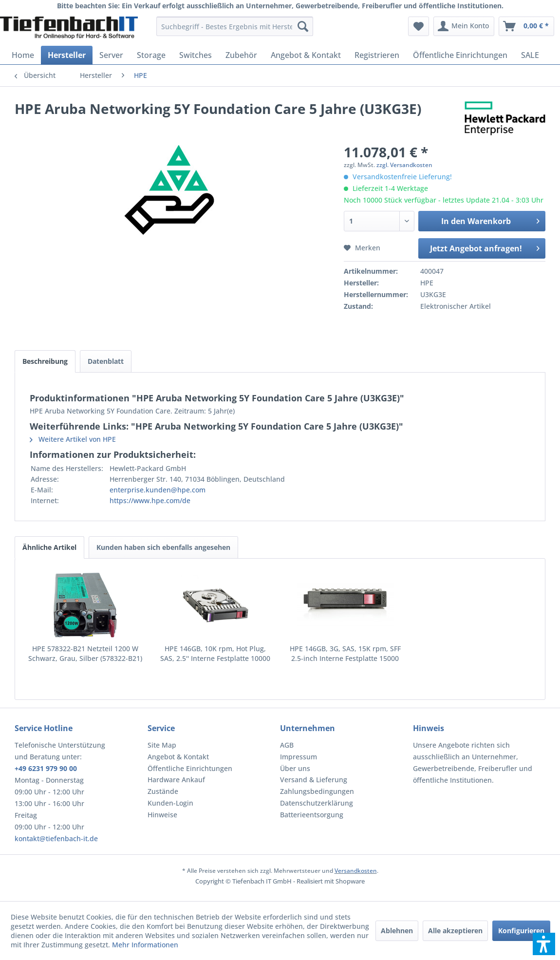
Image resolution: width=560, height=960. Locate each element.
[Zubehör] (241, 55)
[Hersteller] (67, 55)
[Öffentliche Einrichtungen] (460, 55)
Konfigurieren (521, 931)
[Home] (23, 55)
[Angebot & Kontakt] (306, 55)
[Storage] (151, 55)
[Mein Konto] (464, 26)
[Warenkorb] (526, 26)
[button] (544, 944)
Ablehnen (397, 931)
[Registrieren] (377, 55)
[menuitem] (235, 26)
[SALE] (530, 55)
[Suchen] (303, 26)
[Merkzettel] (419, 26)
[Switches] (196, 55)
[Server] (111, 55)
